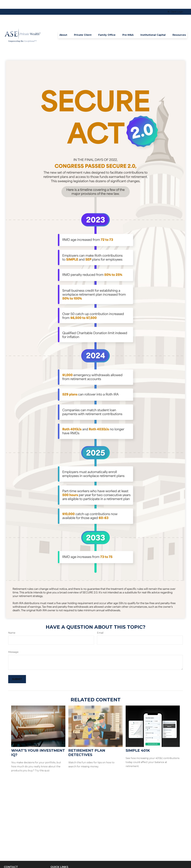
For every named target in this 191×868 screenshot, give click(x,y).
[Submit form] (17, 670)
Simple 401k (138, 742)
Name (12, 624)
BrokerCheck (155, 860)
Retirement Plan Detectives (87, 744)
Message (13, 643)
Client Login (175, 3)
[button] (63, 26)
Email (100, 624)
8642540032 (18, 864)
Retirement (57, 863)
